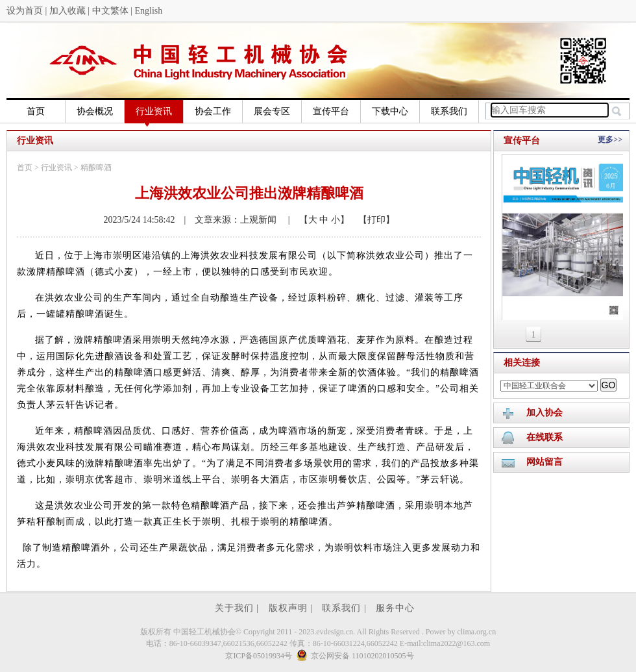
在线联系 (544, 437)
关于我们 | (238, 608)
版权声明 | (292, 608)
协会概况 (95, 111)
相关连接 (522, 363)
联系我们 (449, 111)
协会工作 (213, 111)
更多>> (610, 140)
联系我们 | (346, 608)
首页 (36, 111)
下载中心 (390, 111)
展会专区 (272, 111)
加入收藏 (67, 11)
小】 (339, 220)
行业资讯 (154, 115)
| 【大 (298, 220)
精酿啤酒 (96, 168)
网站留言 (544, 462)
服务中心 (395, 608)
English (148, 11)
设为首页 (25, 11)
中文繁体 (110, 11)
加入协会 (544, 413)
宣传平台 (331, 111)
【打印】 (372, 220)
